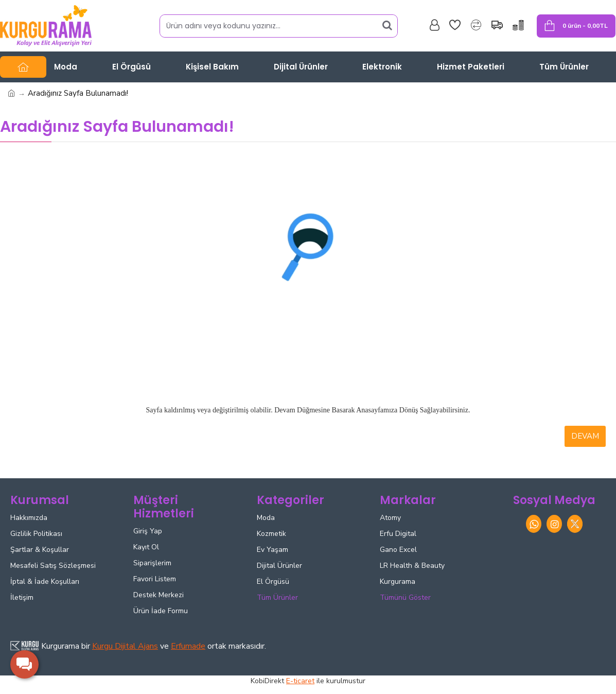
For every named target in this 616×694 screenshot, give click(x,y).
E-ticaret (300, 681)
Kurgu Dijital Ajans (125, 646)
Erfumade (188, 646)
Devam (585, 436)
